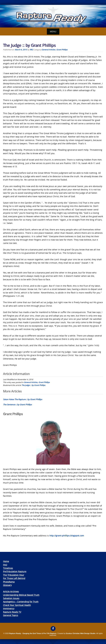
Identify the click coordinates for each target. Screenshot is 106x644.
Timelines (8, 568)
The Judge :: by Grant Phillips (33, 385)
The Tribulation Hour (14, 575)
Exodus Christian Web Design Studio (81, 633)
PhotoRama (9, 582)
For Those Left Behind (14, 578)
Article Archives (11, 591)
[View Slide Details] (53, 16)
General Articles (49, 50)
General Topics (11, 615)
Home (6, 561)
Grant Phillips (62, 50)
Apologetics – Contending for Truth (21, 602)
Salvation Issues (11, 598)
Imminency (9, 608)
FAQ (5, 565)
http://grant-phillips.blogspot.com (67, 536)
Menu (53, 31)
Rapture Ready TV (12, 612)
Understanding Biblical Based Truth (21, 595)
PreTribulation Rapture (15, 571)
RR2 (31, 50)
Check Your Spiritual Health (17, 605)
